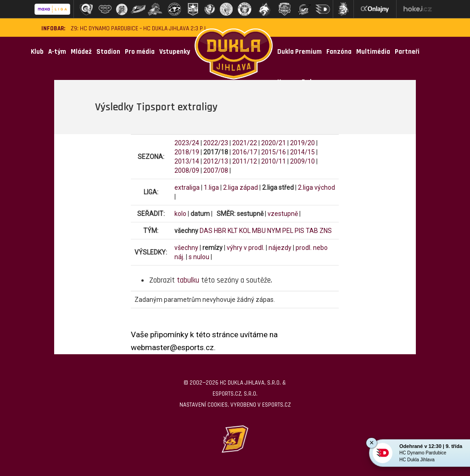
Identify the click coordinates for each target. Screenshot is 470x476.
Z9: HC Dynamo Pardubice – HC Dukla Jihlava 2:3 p (137, 29)
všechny (186, 248)
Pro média (140, 52)
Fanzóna (339, 52)
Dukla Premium (299, 52)
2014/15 (302, 152)
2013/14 (187, 161)
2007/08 (216, 170)
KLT (233, 231)
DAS (206, 231)
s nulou (199, 257)
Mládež (81, 52)
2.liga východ (316, 187)
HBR (220, 231)
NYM (274, 231)
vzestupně (283, 214)
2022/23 (216, 143)
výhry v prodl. (246, 248)
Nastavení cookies (204, 405)
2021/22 (245, 143)
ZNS (326, 231)
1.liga (211, 187)
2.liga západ (241, 187)
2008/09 (187, 170)
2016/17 (245, 152)
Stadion (108, 52)
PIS (299, 231)
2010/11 (274, 161)
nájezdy (280, 248)
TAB (312, 231)
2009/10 (302, 161)
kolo (180, 214)
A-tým (57, 52)
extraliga (187, 187)
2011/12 (245, 161)
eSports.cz (276, 405)
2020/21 (274, 143)
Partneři (407, 52)
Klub (37, 52)
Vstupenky (175, 52)
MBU (259, 231)
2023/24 (187, 143)
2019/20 (302, 143)
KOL (245, 231)
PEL (288, 231)
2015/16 (274, 152)
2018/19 (187, 152)
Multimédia (373, 52)
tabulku (188, 280)
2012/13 (216, 161)
